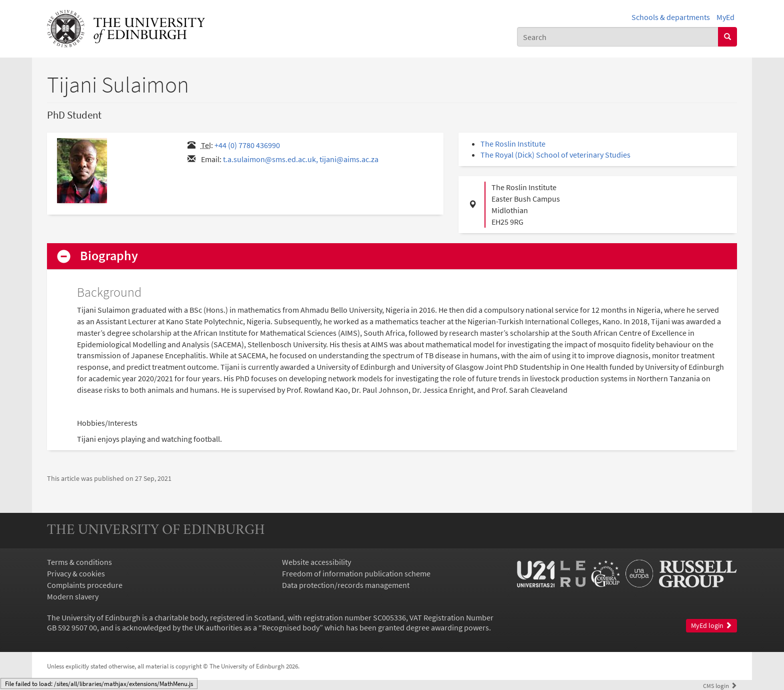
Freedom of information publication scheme (356, 573)
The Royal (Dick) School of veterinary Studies (555, 155)
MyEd (725, 17)
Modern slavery (73, 596)
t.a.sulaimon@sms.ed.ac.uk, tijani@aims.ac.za (301, 159)
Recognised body (291, 627)
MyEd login (711, 626)
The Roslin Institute (513, 144)
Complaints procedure (85, 585)
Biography (109, 256)
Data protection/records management (346, 585)
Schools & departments (671, 17)
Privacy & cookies (76, 573)
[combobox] (618, 37)
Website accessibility (316, 562)
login (720, 685)
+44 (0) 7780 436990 (247, 145)
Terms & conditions (79, 562)
